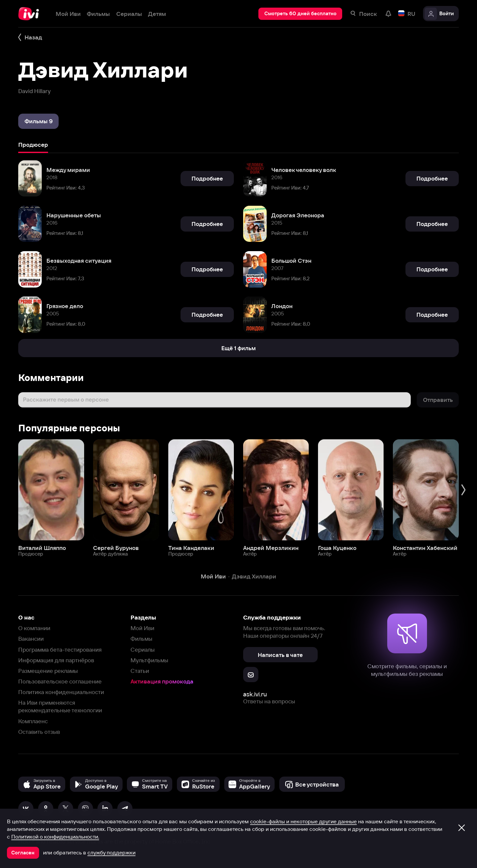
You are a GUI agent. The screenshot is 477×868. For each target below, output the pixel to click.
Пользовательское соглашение (60, 681)
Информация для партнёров (56, 660)
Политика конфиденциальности (61, 692)
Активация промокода (162, 681)
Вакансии (31, 639)
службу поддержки (111, 852)
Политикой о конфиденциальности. (55, 837)
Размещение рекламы (48, 671)
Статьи (140, 671)
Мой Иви (142, 628)
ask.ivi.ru (255, 694)
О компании (34, 628)
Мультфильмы (149, 660)
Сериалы (143, 650)
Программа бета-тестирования (60, 650)
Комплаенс (33, 721)
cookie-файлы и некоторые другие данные (303, 821)
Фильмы (141, 639)
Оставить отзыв (39, 732)
